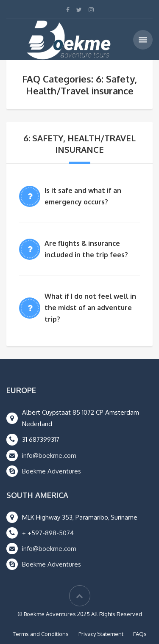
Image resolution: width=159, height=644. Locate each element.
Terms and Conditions (41, 634)
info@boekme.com (49, 455)
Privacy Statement (101, 634)
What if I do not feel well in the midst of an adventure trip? (90, 308)
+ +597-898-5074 (48, 533)
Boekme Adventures (52, 471)
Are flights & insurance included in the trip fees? (86, 249)
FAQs (140, 634)
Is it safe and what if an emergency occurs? (83, 196)
